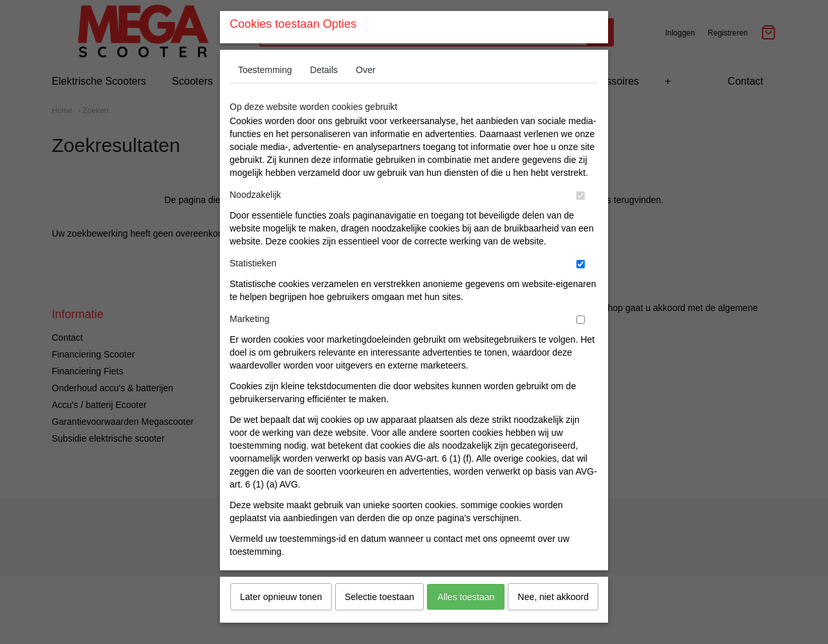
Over (365, 94)
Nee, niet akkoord (553, 621)
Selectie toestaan (379, 621)
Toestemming (265, 94)
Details (324, 94)
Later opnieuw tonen (281, 621)
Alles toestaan (466, 621)
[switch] (581, 220)
